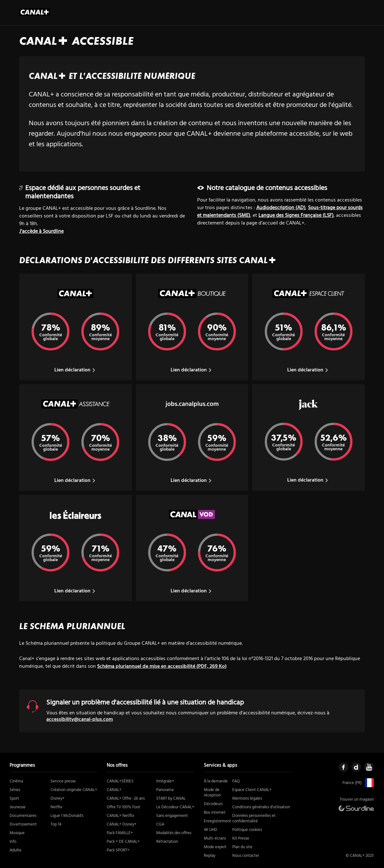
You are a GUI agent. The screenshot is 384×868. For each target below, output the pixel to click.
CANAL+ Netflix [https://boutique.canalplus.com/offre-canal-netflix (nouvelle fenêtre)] (120, 816)
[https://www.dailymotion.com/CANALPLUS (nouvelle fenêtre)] (356, 767)
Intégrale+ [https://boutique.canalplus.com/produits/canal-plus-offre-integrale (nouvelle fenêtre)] (165, 781)
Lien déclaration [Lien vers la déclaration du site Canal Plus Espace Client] (308, 370)
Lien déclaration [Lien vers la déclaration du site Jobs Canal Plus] (192, 481)
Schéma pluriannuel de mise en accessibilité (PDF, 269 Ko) (162, 666)
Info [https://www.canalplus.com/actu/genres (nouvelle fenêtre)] (13, 842)
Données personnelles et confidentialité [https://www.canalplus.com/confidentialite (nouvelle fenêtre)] (254, 819)
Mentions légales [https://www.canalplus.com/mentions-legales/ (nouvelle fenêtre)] (247, 799)
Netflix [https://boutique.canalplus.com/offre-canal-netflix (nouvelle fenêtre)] (56, 807)
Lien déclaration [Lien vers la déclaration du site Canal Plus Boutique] (192, 370)
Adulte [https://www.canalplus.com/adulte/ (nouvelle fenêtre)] (15, 850)
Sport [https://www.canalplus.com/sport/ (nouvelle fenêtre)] (14, 799)
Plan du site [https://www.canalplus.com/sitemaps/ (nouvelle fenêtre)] (242, 847)
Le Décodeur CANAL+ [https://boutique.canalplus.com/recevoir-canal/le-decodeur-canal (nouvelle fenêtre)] (175, 807)
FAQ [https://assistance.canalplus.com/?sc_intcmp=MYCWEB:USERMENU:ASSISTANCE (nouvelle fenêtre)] (236, 781)
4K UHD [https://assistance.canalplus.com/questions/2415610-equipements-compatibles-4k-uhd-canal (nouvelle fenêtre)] (211, 830)
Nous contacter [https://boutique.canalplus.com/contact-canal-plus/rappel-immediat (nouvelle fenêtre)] (246, 856)
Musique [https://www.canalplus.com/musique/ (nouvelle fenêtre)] (17, 833)
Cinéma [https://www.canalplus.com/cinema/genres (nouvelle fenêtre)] (16, 781)
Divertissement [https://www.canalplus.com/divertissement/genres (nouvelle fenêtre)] (23, 824)
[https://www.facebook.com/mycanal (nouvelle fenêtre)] (343, 767)
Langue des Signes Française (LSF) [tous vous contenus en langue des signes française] (296, 216)
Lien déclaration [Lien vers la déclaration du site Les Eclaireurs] (76, 591)
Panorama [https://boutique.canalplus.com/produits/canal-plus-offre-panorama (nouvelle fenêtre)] (165, 790)
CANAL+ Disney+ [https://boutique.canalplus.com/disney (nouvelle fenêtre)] (122, 824)
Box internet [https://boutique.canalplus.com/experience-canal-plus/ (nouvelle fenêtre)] (215, 813)
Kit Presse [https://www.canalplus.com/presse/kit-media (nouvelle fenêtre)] (241, 838)
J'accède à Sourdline (41, 232)
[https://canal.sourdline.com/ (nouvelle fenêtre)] (356, 808)
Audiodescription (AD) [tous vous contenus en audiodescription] (281, 208)
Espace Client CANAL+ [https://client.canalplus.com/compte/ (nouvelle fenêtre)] (252, 790)
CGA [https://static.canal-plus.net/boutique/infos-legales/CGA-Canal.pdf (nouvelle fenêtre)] (160, 824)
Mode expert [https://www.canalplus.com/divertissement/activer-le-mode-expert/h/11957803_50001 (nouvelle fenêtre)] (215, 847)
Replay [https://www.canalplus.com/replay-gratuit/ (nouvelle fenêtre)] (210, 856)
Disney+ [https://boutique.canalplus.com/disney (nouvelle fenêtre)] (58, 799)
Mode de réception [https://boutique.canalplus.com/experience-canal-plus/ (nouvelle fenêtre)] (212, 793)
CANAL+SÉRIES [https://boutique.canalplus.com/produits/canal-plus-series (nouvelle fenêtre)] (120, 781)
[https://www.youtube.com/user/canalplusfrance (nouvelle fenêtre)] (369, 767)
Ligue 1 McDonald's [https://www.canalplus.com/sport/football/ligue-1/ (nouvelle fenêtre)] (67, 816)
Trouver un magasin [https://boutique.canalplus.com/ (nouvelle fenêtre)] (357, 799)
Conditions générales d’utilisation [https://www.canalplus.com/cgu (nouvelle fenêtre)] (261, 807)
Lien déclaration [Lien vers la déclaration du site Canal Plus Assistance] (76, 481)
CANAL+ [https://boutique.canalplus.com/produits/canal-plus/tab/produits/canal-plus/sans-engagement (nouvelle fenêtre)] (114, 790)
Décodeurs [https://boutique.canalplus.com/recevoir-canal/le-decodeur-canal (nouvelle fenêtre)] (213, 804)
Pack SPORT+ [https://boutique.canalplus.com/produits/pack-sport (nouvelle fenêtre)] (118, 850)
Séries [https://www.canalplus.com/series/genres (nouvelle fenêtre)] (15, 790)
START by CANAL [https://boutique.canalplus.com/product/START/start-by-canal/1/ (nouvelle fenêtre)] (171, 799)
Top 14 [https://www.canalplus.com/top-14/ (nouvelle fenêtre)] (56, 824)
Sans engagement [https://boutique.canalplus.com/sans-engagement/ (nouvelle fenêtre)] (172, 816)
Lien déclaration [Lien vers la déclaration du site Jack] (308, 480)
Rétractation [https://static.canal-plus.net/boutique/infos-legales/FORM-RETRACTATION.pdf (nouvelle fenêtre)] (167, 842)
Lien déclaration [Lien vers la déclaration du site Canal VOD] (192, 591)
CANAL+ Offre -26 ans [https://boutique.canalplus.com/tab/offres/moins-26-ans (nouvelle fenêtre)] (126, 799)
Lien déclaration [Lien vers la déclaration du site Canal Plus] (76, 370)
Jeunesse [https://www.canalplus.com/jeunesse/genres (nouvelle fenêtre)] (18, 807)
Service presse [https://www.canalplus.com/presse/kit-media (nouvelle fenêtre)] (63, 781)
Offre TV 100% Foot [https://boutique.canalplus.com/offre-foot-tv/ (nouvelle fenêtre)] (123, 807)
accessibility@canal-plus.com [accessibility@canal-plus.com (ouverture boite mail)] (80, 720)
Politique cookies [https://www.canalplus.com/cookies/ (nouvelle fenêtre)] (247, 830)
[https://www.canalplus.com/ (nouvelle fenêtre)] (368, 783)
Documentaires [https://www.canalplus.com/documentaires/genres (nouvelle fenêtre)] (23, 816)
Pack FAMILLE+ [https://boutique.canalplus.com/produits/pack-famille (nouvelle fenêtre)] (120, 833)
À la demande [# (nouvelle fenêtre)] (216, 781)
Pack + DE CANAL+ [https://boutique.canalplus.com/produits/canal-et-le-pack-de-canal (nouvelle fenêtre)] (123, 842)
